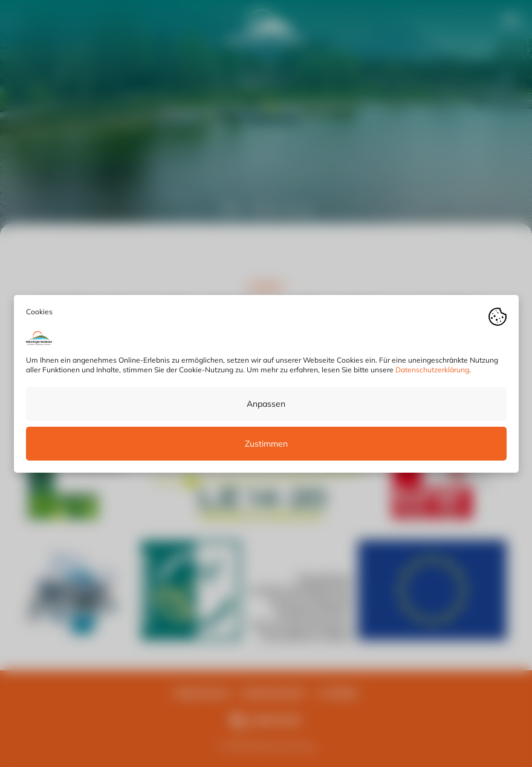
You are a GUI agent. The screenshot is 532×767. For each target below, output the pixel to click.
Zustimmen (266, 443)
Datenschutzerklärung (432, 369)
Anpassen (266, 403)
